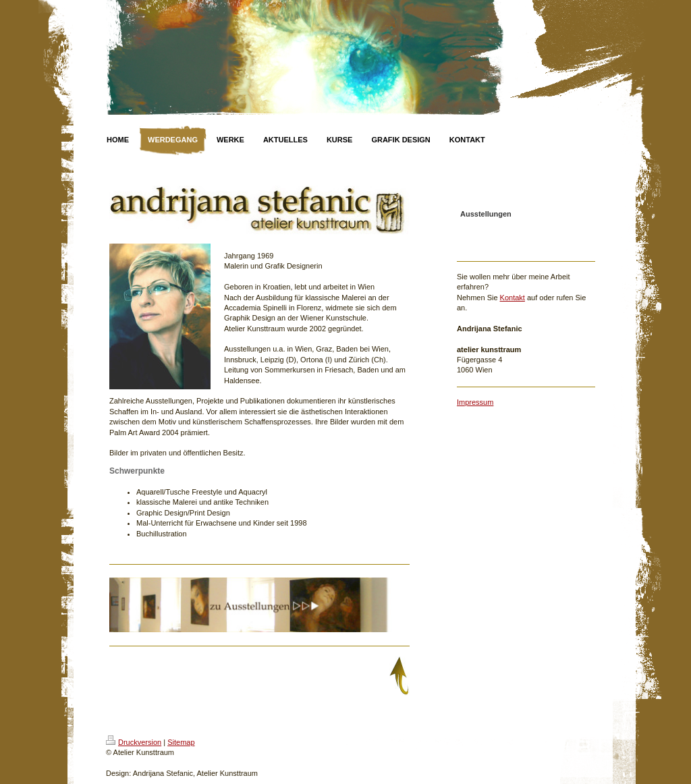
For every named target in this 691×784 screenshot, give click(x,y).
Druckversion (134, 742)
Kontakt (513, 298)
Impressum (475, 402)
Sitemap (181, 742)
